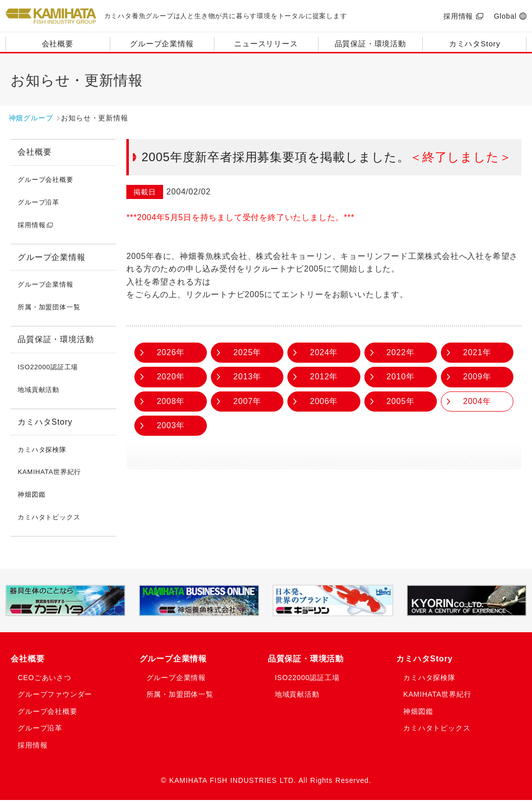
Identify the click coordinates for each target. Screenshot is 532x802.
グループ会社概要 (45, 180)
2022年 (401, 352)
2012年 (324, 377)
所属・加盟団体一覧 (49, 307)
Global (505, 16)
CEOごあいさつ (47, 681)
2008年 (171, 401)
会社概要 (58, 44)
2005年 (401, 401)
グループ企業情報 (162, 44)
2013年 (248, 377)
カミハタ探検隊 (42, 450)
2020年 (171, 377)
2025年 (248, 352)
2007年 (248, 401)
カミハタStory (475, 44)
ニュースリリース (266, 44)
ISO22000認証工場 (48, 367)
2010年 (401, 377)
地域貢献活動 (39, 390)
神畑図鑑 (31, 494)
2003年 (171, 425)
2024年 (324, 352)
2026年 (171, 352)
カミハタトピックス (49, 517)
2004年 (477, 401)
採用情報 (458, 16)
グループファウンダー (58, 697)
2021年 (477, 352)
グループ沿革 (39, 202)
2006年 (324, 401)
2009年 (477, 377)
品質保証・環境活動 (370, 44)
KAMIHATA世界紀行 (49, 472)
